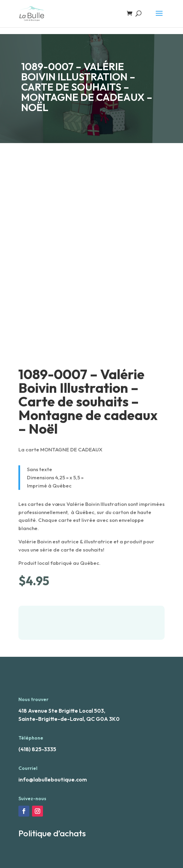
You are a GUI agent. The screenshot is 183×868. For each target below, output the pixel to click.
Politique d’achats (52, 833)
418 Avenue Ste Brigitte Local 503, (62, 711)
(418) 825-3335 (37, 749)
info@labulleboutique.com (53, 779)
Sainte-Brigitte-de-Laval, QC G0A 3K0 (69, 719)
